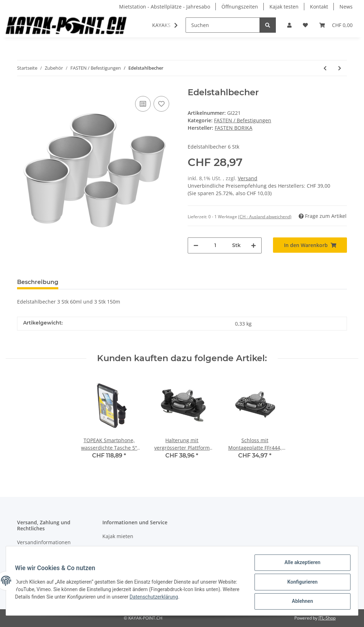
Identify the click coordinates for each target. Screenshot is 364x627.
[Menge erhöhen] (253, 245)
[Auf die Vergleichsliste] (143, 104)
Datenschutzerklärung (191, 598)
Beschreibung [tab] (38, 282)
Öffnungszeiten (240, 7)
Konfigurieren (300, 583)
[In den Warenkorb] (310, 245)
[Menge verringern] (196, 245)
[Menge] (215, 245)
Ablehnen (300, 602)
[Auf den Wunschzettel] (161, 104)
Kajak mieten (118, 536)
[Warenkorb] (336, 25)
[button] (289, 25)
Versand (248, 178)
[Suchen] (223, 25)
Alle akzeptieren (300, 565)
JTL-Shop (327, 618)
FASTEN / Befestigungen (243, 120)
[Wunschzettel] (305, 25)
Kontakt (319, 7)
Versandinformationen (44, 542)
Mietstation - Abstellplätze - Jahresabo (165, 7)
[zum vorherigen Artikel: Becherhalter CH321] (325, 68)
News (346, 7)
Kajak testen (284, 7)
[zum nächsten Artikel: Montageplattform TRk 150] (340, 68)
